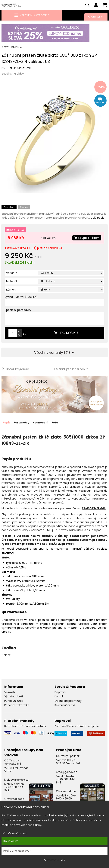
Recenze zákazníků (17, 705)
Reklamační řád (65, 705)
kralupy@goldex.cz (16, 780)
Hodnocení (40, 423)
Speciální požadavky (18, 310)
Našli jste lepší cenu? (71, 369)
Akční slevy (96, 17)
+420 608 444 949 (14, 789)
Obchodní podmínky (68, 701)
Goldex (19, 74)
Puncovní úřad (14, 701)
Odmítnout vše (55, 860)
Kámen (11, 290)
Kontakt (60, 696)
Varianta (12, 273)
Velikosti (10, 692)
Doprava (60, 692)
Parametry (21, 423)
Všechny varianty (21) (54, 353)
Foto (55, 423)
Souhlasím (11, 841)
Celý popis (97, 218)
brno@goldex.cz (66, 772)
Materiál (11, 281)
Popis (6, 423)
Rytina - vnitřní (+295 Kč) (21, 297)
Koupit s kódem (87, 238)
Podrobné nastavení (18, 851)
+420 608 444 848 (65, 781)
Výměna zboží (14, 696)
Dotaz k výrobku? (16, 369)
